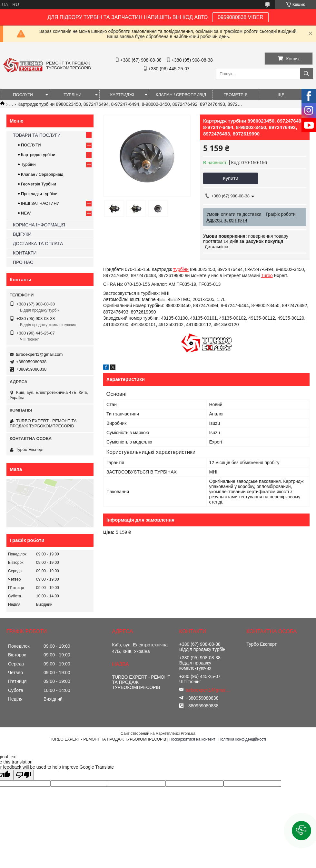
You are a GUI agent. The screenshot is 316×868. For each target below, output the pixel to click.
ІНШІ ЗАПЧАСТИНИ (40, 203)
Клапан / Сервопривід (42, 174)
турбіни (181, 269)
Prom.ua (188, 733)
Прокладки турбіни (39, 194)
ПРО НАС (23, 262)
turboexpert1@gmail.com (39, 354)
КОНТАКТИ (25, 253)
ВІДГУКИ (22, 234)
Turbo (267, 275)
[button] (301, 831)
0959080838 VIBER (240, 17)
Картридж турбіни (38, 155)
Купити (231, 178)
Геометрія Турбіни (39, 184)
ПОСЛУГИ (23, 95)
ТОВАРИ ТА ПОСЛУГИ (37, 135)
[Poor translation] (24, 775)
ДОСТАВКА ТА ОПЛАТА (38, 244)
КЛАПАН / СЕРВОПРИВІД (181, 95)
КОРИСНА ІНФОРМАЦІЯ (39, 225)
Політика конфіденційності (242, 739)
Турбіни (28, 164)
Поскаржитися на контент (192, 739)
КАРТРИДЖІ (122, 95)
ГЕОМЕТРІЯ (236, 95)
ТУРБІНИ (73, 95)
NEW (26, 213)
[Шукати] (306, 74)
